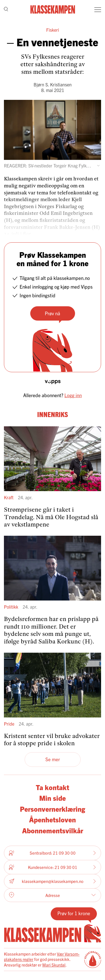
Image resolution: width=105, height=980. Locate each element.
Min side (53, 798)
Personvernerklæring (53, 809)
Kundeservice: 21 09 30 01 (53, 867)
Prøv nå (53, 313)
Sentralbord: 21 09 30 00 (53, 853)
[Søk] (6, 10)
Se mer (53, 759)
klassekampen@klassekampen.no (53, 881)
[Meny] (98, 10)
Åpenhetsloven (53, 819)
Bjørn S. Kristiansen (53, 84)
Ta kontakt (53, 787)
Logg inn (73, 395)
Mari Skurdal (54, 965)
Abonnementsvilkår (53, 830)
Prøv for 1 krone (74, 913)
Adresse (52, 895)
